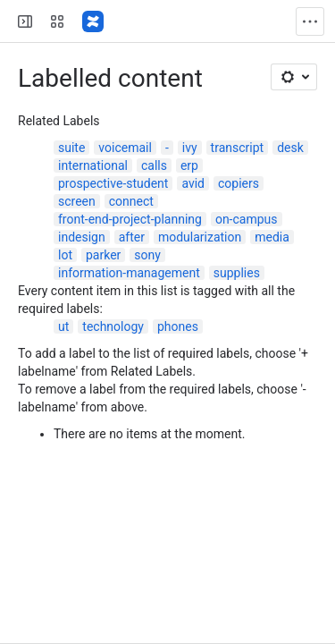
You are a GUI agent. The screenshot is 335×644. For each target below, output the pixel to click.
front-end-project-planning (130, 219)
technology (113, 326)
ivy (190, 148)
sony (147, 255)
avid (193, 183)
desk (290, 148)
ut (63, 326)
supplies (237, 273)
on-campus (247, 219)
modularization (200, 237)
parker (103, 255)
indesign (82, 237)
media (272, 237)
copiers (239, 183)
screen (77, 201)
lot (65, 255)
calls (154, 165)
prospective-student (113, 183)
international (93, 165)
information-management (129, 273)
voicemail (125, 148)
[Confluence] (93, 21)
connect (131, 201)
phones (178, 326)
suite (71, 148)
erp (189, 165)
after (132, 237)
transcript (238, 148)
